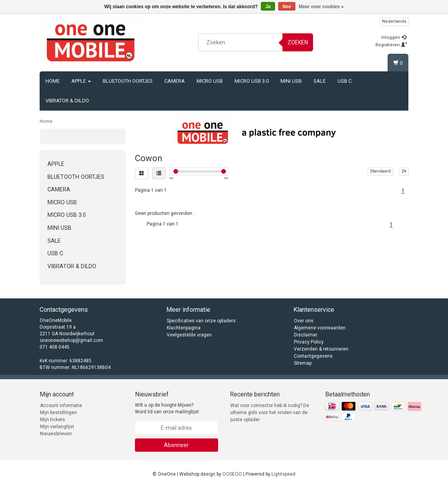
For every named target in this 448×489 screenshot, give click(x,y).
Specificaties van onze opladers (201, 321)
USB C (344, 81)
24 (404, 171)
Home (53, 81)
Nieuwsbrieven (56, 434)
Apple (81, 81)
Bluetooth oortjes (128, 81)
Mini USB (291, 81)
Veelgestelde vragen (189, 335)
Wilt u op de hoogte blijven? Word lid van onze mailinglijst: (168, 408)
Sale (320, 81)
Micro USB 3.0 (252, 81)
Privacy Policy (309, 342)
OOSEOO (232, 474)
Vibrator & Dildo (67, 101)
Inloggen (394, 37)
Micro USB (210, 81)
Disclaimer (306, 335)
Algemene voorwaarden (320, 328)
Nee (287, 7)
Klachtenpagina (184, 328)
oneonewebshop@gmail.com (71, 340)
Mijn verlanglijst (57, 427)
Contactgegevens (313, 356)
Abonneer (176, 445)
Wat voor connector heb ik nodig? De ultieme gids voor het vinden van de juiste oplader (270, 413)
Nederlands (394, 21)
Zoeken (298, 42)
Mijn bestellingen (58, 413)
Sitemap (303, 363)
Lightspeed (283, 474)
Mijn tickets (53, 420)
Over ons (304, 321)
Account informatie (61, 405)
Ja (268, 7)
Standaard (380, 171)
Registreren (391, 45)
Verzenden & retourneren (321, 349)
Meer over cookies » (321, 7)
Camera (175, 81)
